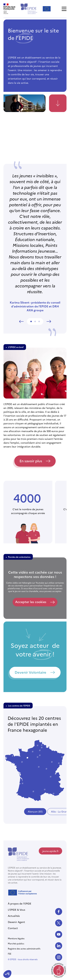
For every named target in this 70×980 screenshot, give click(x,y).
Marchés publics (16, 943)
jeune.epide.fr (50, 851)
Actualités (14, 916)
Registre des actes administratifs (24, 948)
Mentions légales (16, 938)
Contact (13, 928)
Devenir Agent (16, 922)
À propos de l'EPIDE (20, 903)
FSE (10, 954)
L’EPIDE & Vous (16, 910)
